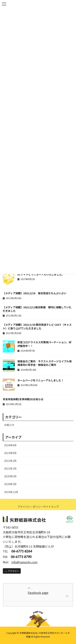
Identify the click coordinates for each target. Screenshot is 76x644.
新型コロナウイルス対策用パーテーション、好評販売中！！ (44, 344)
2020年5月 (10, 476)
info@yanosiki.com (24, 562)
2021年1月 (10, 468)
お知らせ (9, 425)
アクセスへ (13, 571)
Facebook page (38, 593)
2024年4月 (10, 445)
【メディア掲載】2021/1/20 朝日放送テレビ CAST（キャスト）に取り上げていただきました (37, 326)
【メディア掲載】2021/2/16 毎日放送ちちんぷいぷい (35, 293)
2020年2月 (10, 484)
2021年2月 (10, 461)
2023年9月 (10, 453)
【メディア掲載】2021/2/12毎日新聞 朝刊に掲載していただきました (37, 309)
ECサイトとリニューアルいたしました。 (41, 274)
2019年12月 (11, 492)
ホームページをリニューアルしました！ (41, 380)
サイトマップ (51, 507)
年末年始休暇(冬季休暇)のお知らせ (23, 399)
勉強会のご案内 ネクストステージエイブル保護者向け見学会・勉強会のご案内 (45, 363)
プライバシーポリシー (30, 507)
